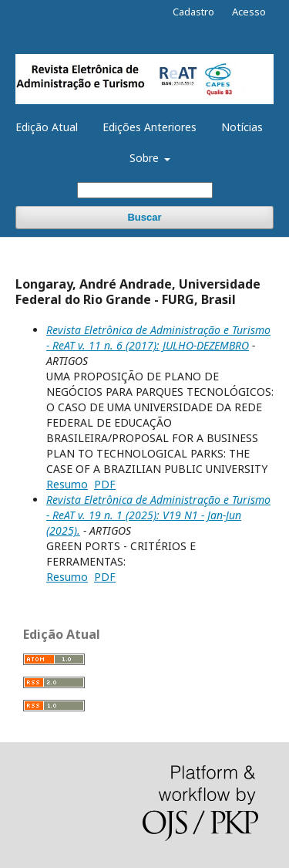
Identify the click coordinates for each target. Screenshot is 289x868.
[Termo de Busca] (145, 190)
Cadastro (193, 12)
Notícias (242, 127)
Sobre (146, 158)
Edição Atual (47, 127)
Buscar (144, 217)
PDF (105, 484)
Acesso (249, 12)
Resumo (67, 484)
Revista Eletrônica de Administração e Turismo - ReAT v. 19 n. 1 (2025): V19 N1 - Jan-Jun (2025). (158, 515)
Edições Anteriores (150, 127)
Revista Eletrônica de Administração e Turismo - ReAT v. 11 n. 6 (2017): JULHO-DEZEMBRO (158, 338)
